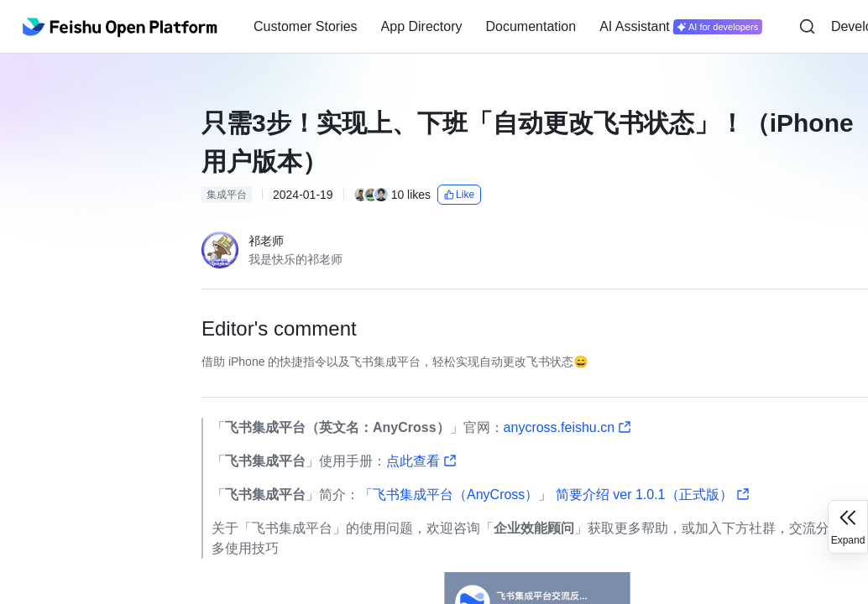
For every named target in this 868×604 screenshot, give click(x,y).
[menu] (508, 27)
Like (459, 195)
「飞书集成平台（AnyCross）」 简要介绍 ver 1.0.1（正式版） (554, 495)
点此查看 (421, 461)
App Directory (422, 26)
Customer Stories (306, 26)
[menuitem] (306, 27)
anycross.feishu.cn (568, 427)
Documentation (531, 26)
